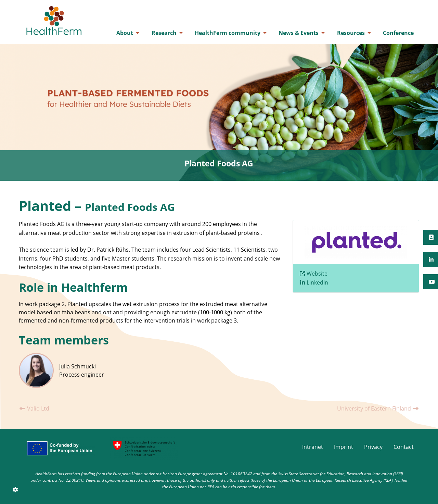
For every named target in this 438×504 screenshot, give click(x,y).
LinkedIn (317, 282)
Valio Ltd (34, 408)
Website (317, 274)
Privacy (373, 447)
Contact (404, 447)
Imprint (344, 447)
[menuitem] (126, 33)
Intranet (313, 447)
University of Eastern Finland (378, 408)
